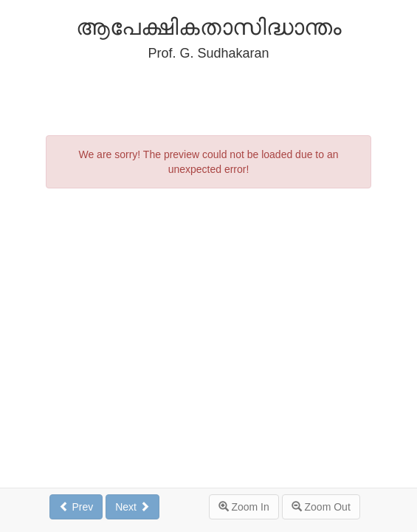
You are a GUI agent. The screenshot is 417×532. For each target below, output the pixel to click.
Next (132, 507)
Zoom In (244, 507)
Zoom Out (321, 507)
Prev (76, 507)
